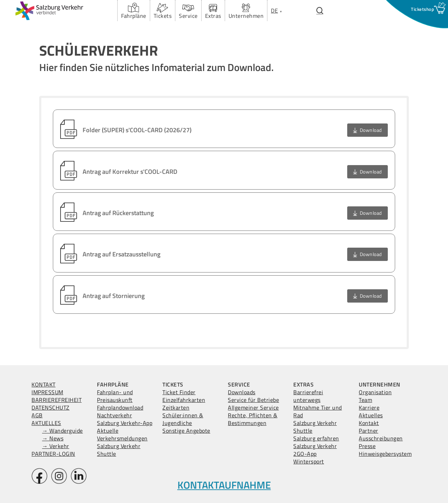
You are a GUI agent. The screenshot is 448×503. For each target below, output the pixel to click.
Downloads (242, 392)
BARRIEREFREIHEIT (57, 400)
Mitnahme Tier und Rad (318, 411)
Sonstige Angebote (186, 431)
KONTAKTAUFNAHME (224, 485)
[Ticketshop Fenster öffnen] (422, 9)
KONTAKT (44, 384)
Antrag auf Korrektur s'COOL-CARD (130, 172)
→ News (53, 438)
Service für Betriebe (253, 400)
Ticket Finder (179, 392)
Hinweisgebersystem (385, 454)
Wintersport (309, 461)
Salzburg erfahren (316, 438)
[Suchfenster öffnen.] (320, 11)
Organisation (375, 392)
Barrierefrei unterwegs (308, 396)
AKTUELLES (46, 423)
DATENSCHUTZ (51, 408)
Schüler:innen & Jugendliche (183, 419)
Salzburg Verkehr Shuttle (119, 450)
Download (371, 130)
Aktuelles (371, 415)
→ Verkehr (56, 446)
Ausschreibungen (381, 438)
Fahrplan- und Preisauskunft (115, 396)
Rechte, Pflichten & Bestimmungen (253, 419)
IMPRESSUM (47, 392)
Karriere (369, 408)
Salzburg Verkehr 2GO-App (315, 450)
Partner (369, 431)
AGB (37, 415)
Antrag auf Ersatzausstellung (121, 254)
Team (365, 400)
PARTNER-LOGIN (53, 454)
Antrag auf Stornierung (114, 296)
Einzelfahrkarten (184, 400)
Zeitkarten (176, 408)
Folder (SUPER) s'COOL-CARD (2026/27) (137, 130)
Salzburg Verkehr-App (125, 423)
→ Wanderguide (62, 431)
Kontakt (369, 423)
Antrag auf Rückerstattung (118, 213)
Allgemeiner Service (253, 408)
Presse (367, 446)
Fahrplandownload (120, 408)
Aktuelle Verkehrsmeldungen (122, 434)
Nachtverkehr (114, 415)
